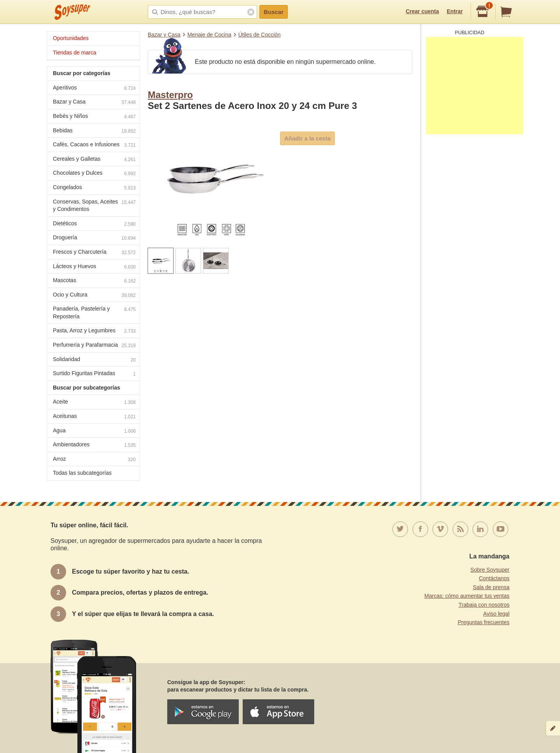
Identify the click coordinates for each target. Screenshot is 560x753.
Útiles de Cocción (260, 35)
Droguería (94, 238)
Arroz (94, 460)
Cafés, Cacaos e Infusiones (94, 145)
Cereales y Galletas (94, 160)
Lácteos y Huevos (94, 267)
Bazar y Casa (164, 35)
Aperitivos (94, 89)
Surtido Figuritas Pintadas (94, 374)
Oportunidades (71, 38)
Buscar (274, 12)
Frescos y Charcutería (94, 253)
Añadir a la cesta (307, 138)
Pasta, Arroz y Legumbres (94, 331)
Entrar (455, 11)
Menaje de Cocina (209, 35)
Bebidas (94, 131)
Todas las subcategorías (82, 473)
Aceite (94, 403)
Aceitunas (94, 417)
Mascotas (94, 281)
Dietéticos (94, 224)
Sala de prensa (491, 587)
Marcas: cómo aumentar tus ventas (467, 596)
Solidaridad (94, 360)
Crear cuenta (422, 11)
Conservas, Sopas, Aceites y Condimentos (94, 205)
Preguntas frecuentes (484, 622)
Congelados (94, 188)
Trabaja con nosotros (484, 605)
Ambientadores (94, 445)
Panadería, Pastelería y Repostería (94, 312)
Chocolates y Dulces (94, 174)
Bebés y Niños (94, 117)
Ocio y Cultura (94, 296)
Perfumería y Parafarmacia (94, 346)
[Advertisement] (474, 86)
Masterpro (170, 95)
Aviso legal (496, 614)
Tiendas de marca (75, 53)
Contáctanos (494, 578)
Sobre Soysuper (490, 570)
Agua (94, 431)
